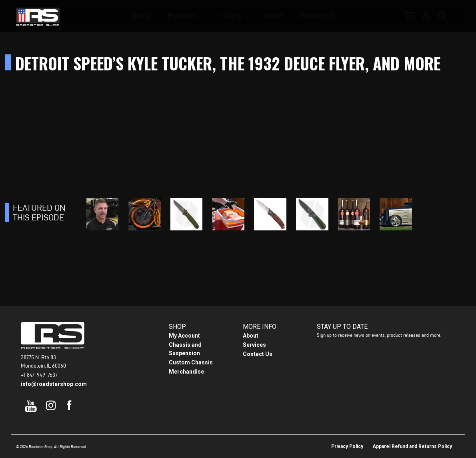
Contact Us (318, 16)
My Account (184, 336)
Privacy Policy (347, 446)
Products (187, 16)
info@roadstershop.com (54, 384)
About (276, 16)
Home (148, 16)
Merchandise (186, 372)
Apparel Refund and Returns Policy (412, 446)
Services (254, 345)
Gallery (234, 16)
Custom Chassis (191, 362)
